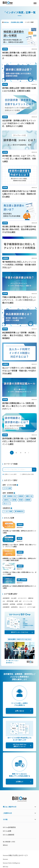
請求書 (14, 500)
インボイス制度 (8, 511)
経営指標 (20, 604)
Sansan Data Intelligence (11, 863)
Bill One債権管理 (9, 835)
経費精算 (28, 500)
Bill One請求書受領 (9, 827)
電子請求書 (10, 601)
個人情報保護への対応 (9, 842)
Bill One (5, 22)
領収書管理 (6, 607)
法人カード (7, 503)
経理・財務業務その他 (10, 496)
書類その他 (29, 496)
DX (4, 601)
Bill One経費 (7, 831)
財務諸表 (21, 496)
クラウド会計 (32, 607)
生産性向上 (7, 500)
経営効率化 (15, 607)
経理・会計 (18, 601)
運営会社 (5, 845)
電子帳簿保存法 (19, 511)
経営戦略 (13, 604)
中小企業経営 (28, 604)
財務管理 (6, 604)
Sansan (5, 859)
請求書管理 (6, 598)
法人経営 (14, 598)
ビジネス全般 (7, 488)
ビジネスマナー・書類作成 (26, 598)
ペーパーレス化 (28, 601)
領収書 (21, 500)
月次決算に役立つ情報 (17, 22)
